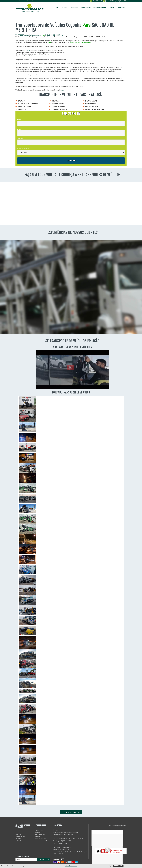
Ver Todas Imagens (71, 812)
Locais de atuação (20, 1)
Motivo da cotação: (23, 148)
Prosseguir (118, 866)
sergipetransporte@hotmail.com (63, 834)
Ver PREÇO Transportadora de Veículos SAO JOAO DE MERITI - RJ (39, 35)
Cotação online (20, 836)
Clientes (34, 1)
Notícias (112, 8)
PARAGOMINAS (91, 107)
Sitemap (37, 836)
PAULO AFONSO (92, 104)
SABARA (55, 101)
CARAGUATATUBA (59, 109)
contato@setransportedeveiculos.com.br (66, 832)
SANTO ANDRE (91, 101)
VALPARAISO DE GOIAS (94, 109)
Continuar (71, 161)
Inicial (57, 8)
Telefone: (20, 139)
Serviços (74, 8)
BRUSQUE (22, 109)
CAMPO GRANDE (58, 107)
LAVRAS (21, 101)
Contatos (19, 843)
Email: (19, 129)
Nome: (19, 120)
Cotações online (100, 8)
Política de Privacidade (42, 841)
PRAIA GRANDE (58, 104)
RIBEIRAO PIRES (24, 107)
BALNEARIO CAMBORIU (28, 104)
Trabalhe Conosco (41, 1)
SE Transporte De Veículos (118, 825)
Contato (122, 8)
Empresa (65, 8)
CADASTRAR (44, 860)
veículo (27, 50)
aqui (63, 90)
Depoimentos (28, 1)
